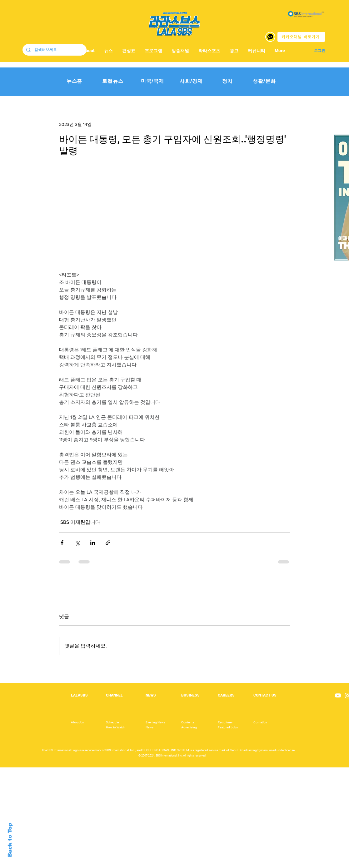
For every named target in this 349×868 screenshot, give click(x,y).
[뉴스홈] (75, 81)
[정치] (228, 81)
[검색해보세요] (54, 50)
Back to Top (10, 840)
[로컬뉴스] (113, 81)
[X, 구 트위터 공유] (77, 543)
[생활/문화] (264, 81)
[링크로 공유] (108, 543)
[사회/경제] (191, 81)
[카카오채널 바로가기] (301, 37)
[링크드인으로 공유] (93, 543)
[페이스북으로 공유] (62, 543)
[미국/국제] (153, 81)
